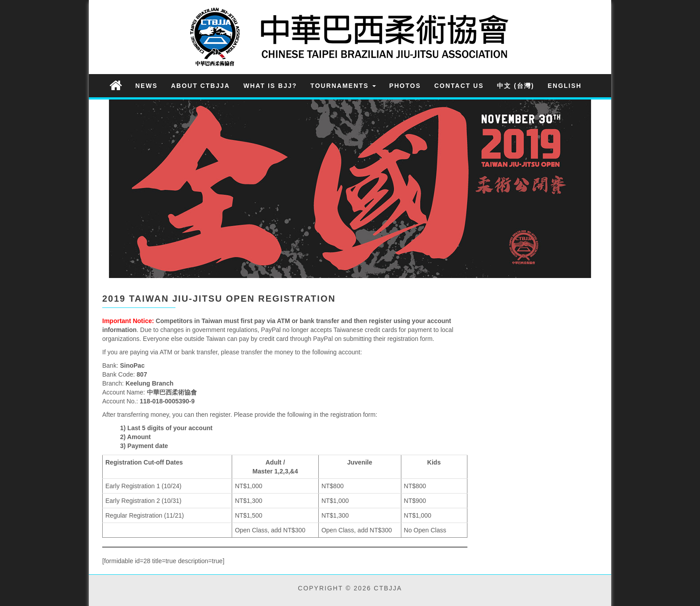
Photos (405, 86)
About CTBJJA (200, 86)
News (146, 86)
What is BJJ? (270, 86)
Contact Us (459, 86)
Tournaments (343, 86)
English (565, 86)
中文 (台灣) (515, 86)
